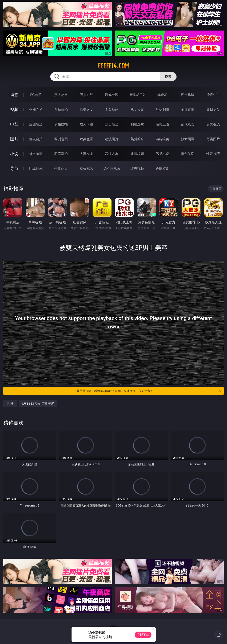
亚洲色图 (61, 139)
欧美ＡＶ (86, 109)
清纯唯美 (162, 139)
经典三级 (162, 124)
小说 (14, 154)
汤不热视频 (112, 168)
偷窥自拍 (36, 139)
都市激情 (36, 154)
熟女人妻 (137, 109)
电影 (14, 124)
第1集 (10, 403)
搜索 (168, 77)
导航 (14, 168)
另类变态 (213, 124)
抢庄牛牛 (213, 95)
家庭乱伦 (61, 154)
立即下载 (143, 635)
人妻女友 (86, 154)
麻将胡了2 (137, 95)
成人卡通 (86, 124)
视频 (14, 109)
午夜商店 (61, 168)
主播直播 (188, 109)
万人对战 (86, 95)
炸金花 (162, 95)
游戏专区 (112, 95)
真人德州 (61, 95)
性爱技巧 (213, 154)
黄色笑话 (188, 154)
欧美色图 (86, 139)
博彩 (14, 95)
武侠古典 (112, 154)
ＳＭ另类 (213, 109)
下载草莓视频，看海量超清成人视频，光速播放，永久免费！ (147, 391)
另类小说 (162, 154)
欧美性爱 (112, 124)
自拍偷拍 (61, 109)
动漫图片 (112, 139)
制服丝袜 (137, 124)
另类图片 (213, 139)
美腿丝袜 (137, 139)
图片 (14, 139)
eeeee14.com (113, 66)
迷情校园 (137, 154)
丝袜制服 (162, 109)
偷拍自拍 (61, 124)
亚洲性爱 (36, 124)
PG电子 (36, 95)
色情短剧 (162, 168)
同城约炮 (36, 168)
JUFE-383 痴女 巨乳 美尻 (38, 403)
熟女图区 (188, 139)
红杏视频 (137, 168)
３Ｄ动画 (112, 109)
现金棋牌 (188, 95)
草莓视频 (86, 168)
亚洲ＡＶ (36, 109)
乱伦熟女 (188, 124)
